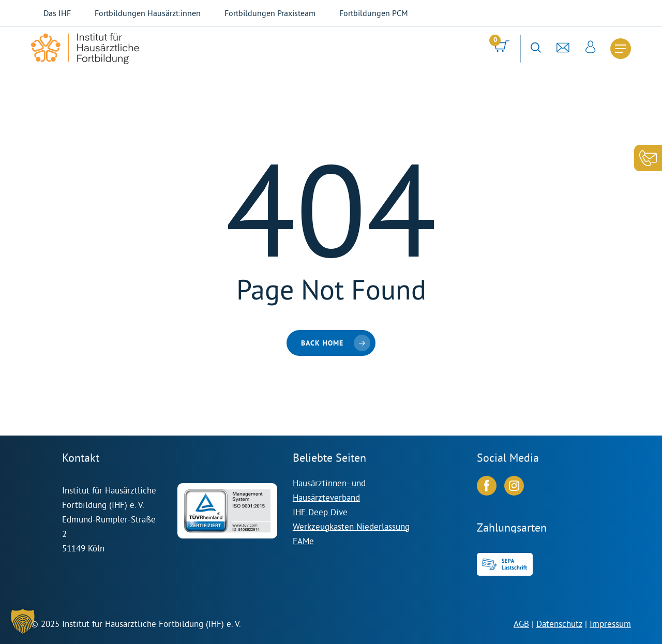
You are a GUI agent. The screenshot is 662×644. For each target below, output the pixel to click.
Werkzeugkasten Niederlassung (351, 526)
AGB (521, 624)
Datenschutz (559, 624)
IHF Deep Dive (320, 512)
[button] (23, 621)
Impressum (610, 624)
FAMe (303, 541)
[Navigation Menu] (621, 49)
